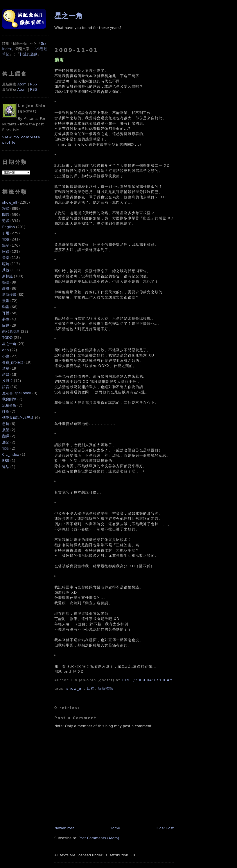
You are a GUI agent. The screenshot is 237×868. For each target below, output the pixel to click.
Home (115, 828)
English (9, 227)
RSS (33, 84)
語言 (6, 387)
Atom (22, 84)
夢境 (6, 319)
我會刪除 (9, 399)
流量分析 (9, 405)
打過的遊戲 (29, 54)
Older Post (165, 828)
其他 (6, 270)
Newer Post (64, 828)
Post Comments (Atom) (99, 838)
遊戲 (6, 221)
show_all (10, 202)
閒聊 (6, 215)
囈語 (6, 282)
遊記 (6, 442)
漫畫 (6, 301)
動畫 (6, 307)
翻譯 (6, 436)
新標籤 (7, 276)
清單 (6, 368)
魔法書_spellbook (17, 393)
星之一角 (9, 344)
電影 (6, 448)
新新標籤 (9, 295)
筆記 (6, 245)
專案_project (13, 362)
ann (5, 350)
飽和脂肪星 (11, 332)
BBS (6, 461)
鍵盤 (6, 375)
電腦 (6, 239)
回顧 (6, 252)
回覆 (6, 325)
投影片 (7, 381)
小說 (6, 356)
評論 (6, 411)
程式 (6, 209)
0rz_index (11, 455)
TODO (7, 338)
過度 (59, 60)
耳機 (6, 313)
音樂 (6, 258)
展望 (6, 430)
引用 (6, 233)
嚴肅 (6, 288)
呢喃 (6, 264)
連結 (6, 467)
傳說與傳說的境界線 (18, 418)
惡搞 (6, 424)
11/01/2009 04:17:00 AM (147, 680)
